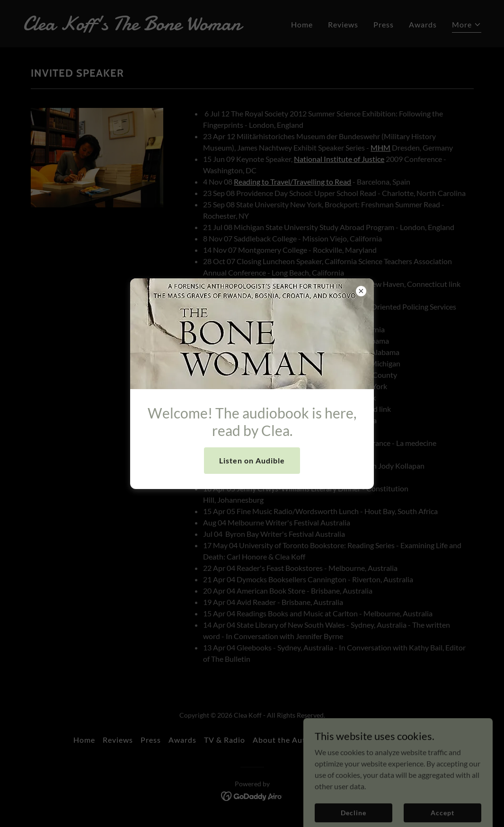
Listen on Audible (252, 460)
